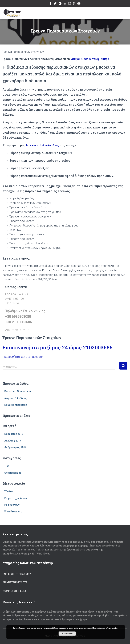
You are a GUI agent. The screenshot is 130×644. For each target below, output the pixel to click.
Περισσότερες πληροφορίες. (105, 628)
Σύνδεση (9, 491)
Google (60, 4)
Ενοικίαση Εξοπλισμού (18, 391)
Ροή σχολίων (12, 505)
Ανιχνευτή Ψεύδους (16, 398)
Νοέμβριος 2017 (14, 434)
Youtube (79, 4)
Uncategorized (13, 473)
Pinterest (74, 4)
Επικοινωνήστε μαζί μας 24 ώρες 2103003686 (58, 348)
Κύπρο (105, 59)
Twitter (55, 4)
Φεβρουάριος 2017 (15, 447)
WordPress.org (13, 512)
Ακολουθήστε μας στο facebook (23, 357)
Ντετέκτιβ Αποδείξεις (43, 145)
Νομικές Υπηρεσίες (16, 405)
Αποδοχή (67, 634)
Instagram (70, 4)
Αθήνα (75, 59)
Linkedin (65, 4)
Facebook (51, 4)
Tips (7, 466)
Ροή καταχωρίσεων (16, 498)
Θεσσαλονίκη (90, 59)
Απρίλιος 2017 (13, 441)
